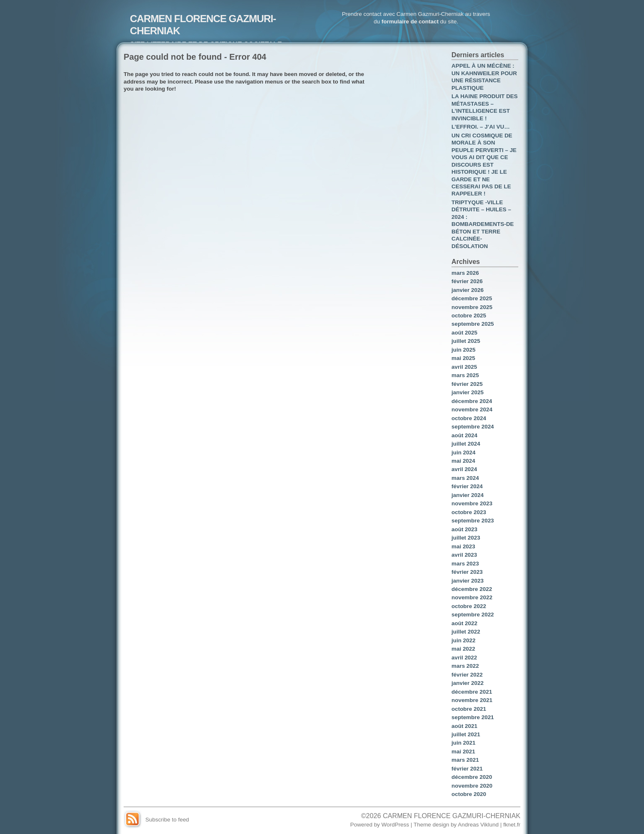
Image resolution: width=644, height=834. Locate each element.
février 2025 (467, 384)
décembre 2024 (472, 401)
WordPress (395, 825)
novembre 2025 (472, 307)
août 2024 (464, 435)
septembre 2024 (473, 427)
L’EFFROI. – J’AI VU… (481, 127)
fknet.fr (512, 825)
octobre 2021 (469, 709)
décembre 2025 (472, 298)
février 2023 (467, 572)
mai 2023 (463, 546)
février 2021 (467, 769)
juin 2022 (464, 640)
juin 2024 (464, 452)
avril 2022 (464, 658)
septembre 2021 (473, 717)
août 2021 (464, 726)
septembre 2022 (473, 615)
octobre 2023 (469, 512)
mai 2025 (463, 358)
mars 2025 (465, 375)
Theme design (431, 825)
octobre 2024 (469, 418)
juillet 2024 (466, 444)
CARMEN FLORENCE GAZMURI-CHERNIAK (452, 816)
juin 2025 (464, 350)
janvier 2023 (468, 581)
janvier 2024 (468, 495)
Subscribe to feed (167, 820)
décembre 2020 (472, 777)
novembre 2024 (472, 409)
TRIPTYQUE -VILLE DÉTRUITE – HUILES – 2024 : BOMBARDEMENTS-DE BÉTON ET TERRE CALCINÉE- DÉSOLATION (483, 224)
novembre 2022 (472, 597)
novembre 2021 (472, 700)
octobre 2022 (469, 606)
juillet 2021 (466, 734)
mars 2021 (465, 760)
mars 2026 (465, 273)
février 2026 (467, 281)
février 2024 (467, 486)
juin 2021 (464, 743)
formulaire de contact (410, 22)
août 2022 (464, 623)
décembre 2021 (472, 692)
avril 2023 (464, 555)
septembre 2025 (473, 324)
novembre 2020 (472, 786)
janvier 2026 (468, 290)
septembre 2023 (473, 521)
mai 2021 (463, 752)
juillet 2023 (466, 538)
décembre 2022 (472, 589)
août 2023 (464, 529)
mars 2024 (465, 478)
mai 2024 (463, 461)
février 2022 (467, 675)
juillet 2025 (466, 341)
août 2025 (464, 333)
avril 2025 (464, 367)
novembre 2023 (472, 503)
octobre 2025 (469, 316)
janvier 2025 (468, 392)
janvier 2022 (468, 683)
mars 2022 (465, 666)
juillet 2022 (466, 632)
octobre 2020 (469, 794)
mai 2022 (463, 649)
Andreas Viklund (478, 825)
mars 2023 (465, 564)
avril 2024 (464, 469)
